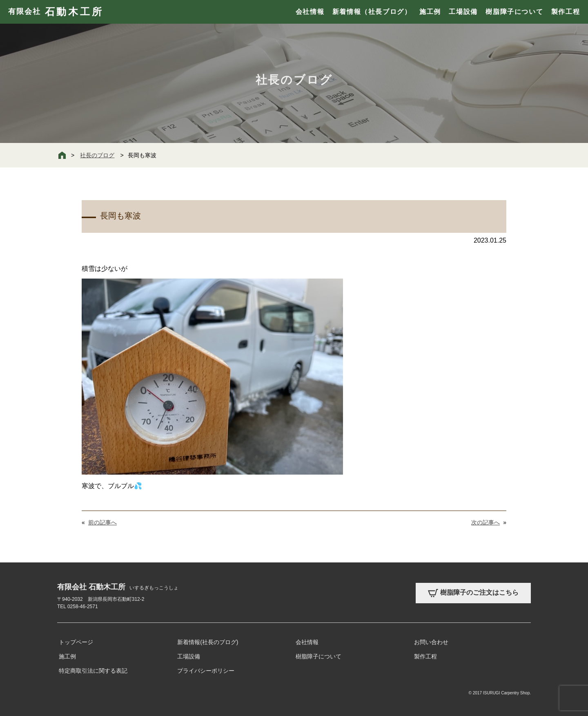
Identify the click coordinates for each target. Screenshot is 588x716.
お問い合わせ (431, 642)
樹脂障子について (514, 12)
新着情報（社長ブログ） (372, 12)
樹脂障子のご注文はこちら (473, 593)
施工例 (430, 12)
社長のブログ (97, 155)
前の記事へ (102, 522)
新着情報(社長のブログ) (208, 642)
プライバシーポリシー (206, 671)
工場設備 (463, 12)
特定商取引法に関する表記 (93, 671)
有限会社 (56, 12)
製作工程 (566, 12)
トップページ (76, 642)
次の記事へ (486, 522)
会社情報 (310, 12)
